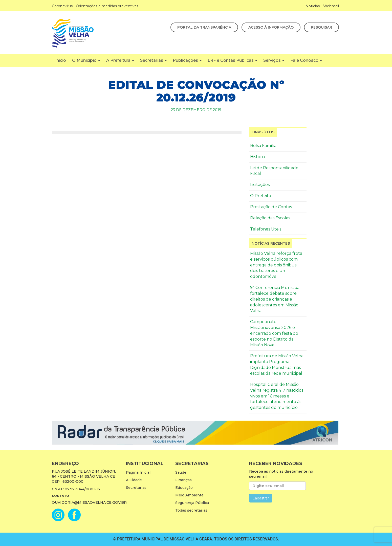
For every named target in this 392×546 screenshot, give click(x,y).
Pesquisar (321, 27)
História (258, 157)
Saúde (181, 472)
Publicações (187, 60)
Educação (184, 488)
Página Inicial (138, 472)
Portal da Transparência (204, 27)
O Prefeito (261, 196)
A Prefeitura (120, 60)
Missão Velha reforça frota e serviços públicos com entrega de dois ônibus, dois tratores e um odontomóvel (276, 265)
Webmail (331, 6)
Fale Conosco (306, 60)
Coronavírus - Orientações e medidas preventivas (95, 6)
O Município (86, 60)
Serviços (274, 60)
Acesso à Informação (271, 27)
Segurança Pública (192, 503)
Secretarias (153, 60)
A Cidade (134, 480)
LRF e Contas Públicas (232, 60)
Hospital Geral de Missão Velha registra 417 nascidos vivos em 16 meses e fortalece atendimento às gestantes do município (277, 396)
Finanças (183, 480)
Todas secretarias (191, 510)
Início (61, 60)
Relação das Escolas (270, 218)
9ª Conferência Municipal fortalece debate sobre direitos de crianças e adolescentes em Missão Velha (275, 299)
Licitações (260, 185)
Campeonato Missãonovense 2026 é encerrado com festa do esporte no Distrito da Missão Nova (274, 333)
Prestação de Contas (271, 207)
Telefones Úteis (266, 229)
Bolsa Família (263, 146)
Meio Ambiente (189, 495)
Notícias (313, 6)
